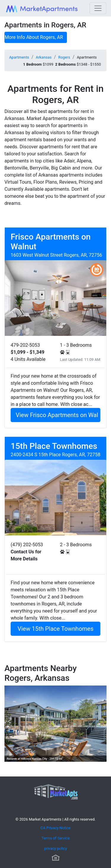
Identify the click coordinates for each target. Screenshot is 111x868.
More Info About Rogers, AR (34, 37)
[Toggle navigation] (98, 8)
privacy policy (55, 848)
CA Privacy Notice (56, 828)
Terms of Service (56, 838)
